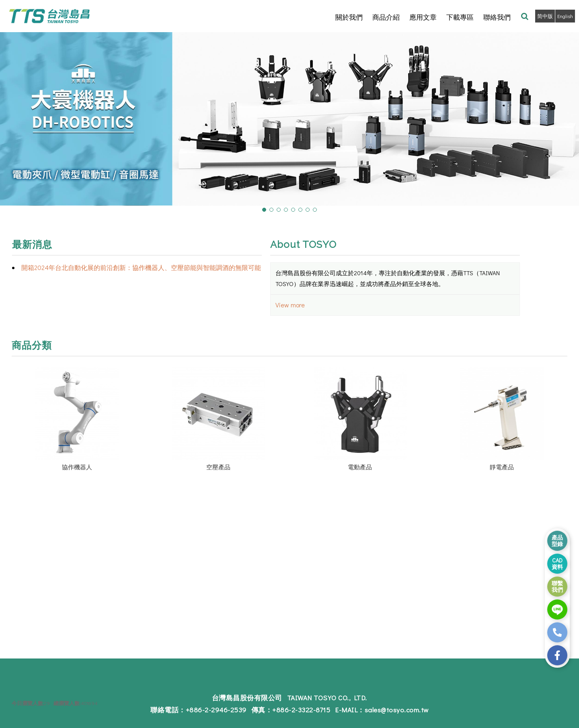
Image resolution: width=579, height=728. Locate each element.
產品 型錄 (557, 541)
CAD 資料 (557, 563)
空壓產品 (218, 467)
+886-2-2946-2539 (220, 710)
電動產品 (360, 467)
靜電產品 (502, 467)
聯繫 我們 (557, 586)
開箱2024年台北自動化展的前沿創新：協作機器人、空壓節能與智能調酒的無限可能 (141, 267)
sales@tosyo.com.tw (392, 710)
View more (290, 305)
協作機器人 (77, 467)
